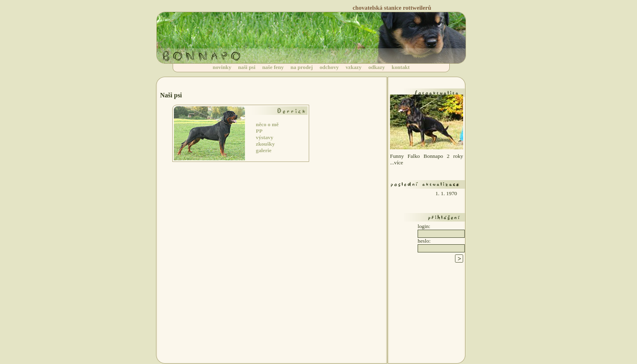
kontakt (401, 67)
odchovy (329, 67)
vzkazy (354, 67)
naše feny (273, 67)
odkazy (377, 67)
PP (259, 131)
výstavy (265, 137)
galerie (264, 150)
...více (396, 163)
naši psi (247, 67)
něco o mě (267, 124)
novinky (222, 67)
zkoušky (265, 144)
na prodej (302, 67)
